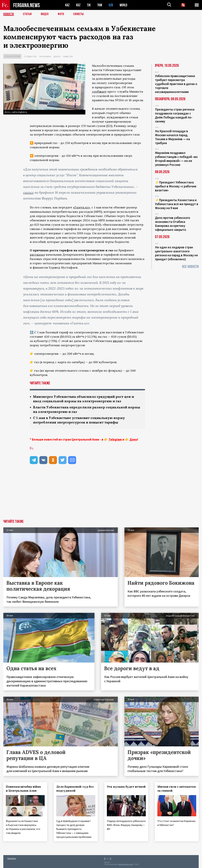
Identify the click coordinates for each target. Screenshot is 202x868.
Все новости (190, 267)
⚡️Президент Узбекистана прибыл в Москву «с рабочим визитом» (176, 186)
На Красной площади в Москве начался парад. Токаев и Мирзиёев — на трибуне (172, 137)
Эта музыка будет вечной (126, 787)
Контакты (12, 858)
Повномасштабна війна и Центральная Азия (23, 789)
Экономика (45, 56)
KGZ (78, 5)
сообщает (99, 92)
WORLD (123, 5)
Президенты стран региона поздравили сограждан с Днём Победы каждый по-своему (175, 115)
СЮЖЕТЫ (79, 14)
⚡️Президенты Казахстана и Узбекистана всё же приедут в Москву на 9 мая (177, 204)
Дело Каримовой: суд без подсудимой (75, 789)
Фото (61, 14)
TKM (100, 5)
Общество (68, 56)
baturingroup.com (126, 864)
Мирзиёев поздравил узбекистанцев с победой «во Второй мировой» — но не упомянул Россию (176, 159)
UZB (111, 5)
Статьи (27, 14)
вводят (118, 341)
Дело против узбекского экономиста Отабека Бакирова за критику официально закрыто (173, 224)
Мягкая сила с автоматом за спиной (177, 789)
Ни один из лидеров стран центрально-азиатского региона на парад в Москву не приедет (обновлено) (176, 253)
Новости (9, 14)
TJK (89, 5)
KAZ (67, 5)
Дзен (133, 439)
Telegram (115, 439)
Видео (45, 14)
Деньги (57, 56)
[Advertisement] (101, 495)
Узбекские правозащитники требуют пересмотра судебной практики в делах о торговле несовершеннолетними (176, 84)
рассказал (37, 255)
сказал (28, 192)
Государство (30, 56)
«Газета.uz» (81, 207)
